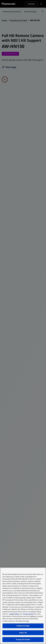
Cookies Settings (23, 626)
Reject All (23, 633)
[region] (23, 606)
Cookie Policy (14, 614)
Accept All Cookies (23, 639)
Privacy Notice (29, 614)
